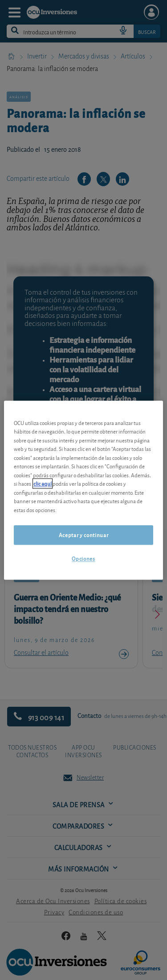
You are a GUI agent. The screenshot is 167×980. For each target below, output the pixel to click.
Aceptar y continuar (83, 535)
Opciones (83, 559)
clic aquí (43, 484)
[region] (83, 490)
